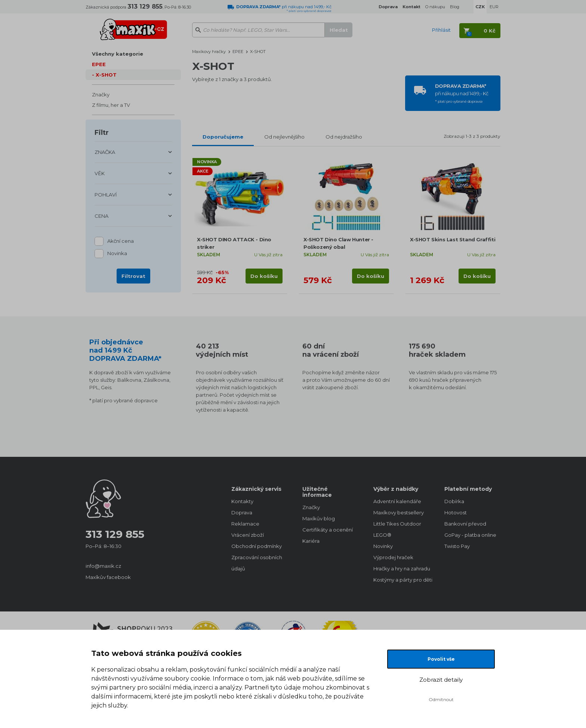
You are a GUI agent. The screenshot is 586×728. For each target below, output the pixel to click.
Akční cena (121, 241)
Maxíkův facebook (108, 577)
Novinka (117, 254)
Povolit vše (441, 659)
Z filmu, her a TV (111, 105)
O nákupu (435, 7)
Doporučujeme (223, 137)
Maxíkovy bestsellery (399, 512)
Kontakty (242, 501)
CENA (101, 216)
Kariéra (311, 541)
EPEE (99, 64)
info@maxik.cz (103, 566)
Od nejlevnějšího (284, 137)
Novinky (383, 546)
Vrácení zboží (248, 535)
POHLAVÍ (106, 195)
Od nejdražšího (344, 137)
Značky (101, 95)
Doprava (242, 512)
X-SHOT (106, 75)
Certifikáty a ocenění (328, 530)
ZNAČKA (105, 152)
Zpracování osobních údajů (257, 563)
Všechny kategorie (118, 54)
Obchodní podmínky (257, 546)
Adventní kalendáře (397, 501)
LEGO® (382, 535)
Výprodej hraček (393, 557)
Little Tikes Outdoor (397, 524)
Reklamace (245, 524)
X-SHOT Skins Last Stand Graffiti (453, 239)
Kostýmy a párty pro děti (401, 580)
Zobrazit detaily (441, 680)
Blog (455, 7)
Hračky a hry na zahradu (401, 569)
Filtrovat (133, 276)
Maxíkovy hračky (209, 52)
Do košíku (264, 276)
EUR (494, 7)
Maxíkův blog (319, 518)
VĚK (100, 173)
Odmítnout (441, 699)
